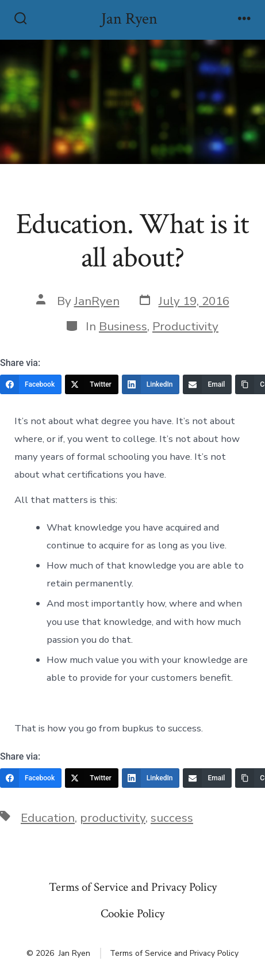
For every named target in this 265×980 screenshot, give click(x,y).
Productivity (185, 326)
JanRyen (97, 301)
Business (123, 326)
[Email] (207, 384)
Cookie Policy (132, 914)
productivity (113, 818)
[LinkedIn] (151, 384)
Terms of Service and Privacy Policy (133, 887)
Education (48, 818)
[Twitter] (92, 384)
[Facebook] (31, 384)
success (172, 818)
